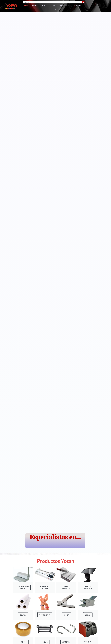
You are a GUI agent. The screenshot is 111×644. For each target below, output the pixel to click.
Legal (55, 10)
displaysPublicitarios (88, 587)
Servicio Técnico (65, 5)
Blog (55, 5)
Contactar (78, 5)
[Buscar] (83, 2)
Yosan (26, 5)
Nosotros (35, 5)
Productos (46, 5)
